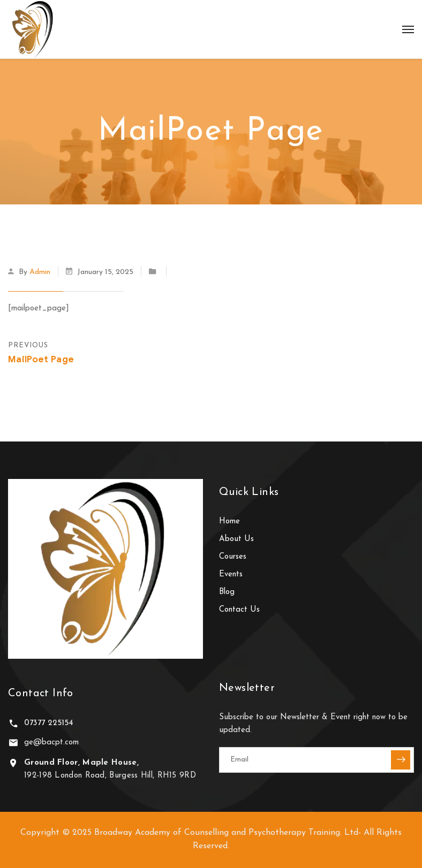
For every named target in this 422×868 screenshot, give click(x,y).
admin (40, 272)
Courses (233, 557)
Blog (227, 592)
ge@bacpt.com (51, 743)
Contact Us (239, 610)
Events (231, 574)
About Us (236, 539)
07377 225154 (49, 723)
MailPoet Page (41, 359)
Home (229, 521)
